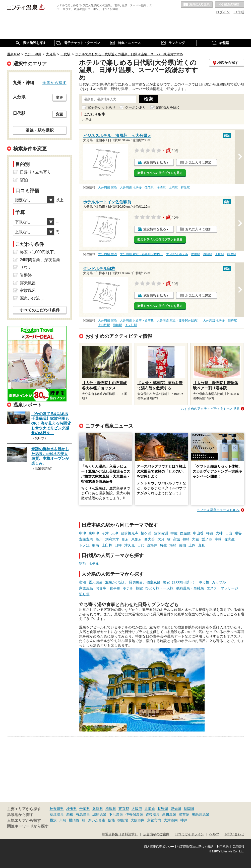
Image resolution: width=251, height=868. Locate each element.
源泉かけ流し (116, 582)
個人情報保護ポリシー (159, 847)
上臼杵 (107, 545)
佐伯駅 (149, 188)
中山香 (198, 533)
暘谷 (238, 533)
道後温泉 (153, 814)
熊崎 (96, 545)
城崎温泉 (99, 814)
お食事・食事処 (108, 588)
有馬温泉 (83, 814)
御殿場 (123, 820)
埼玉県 (72, 809)
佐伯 (182, 545)
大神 (219, 533)
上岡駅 (173, 188)
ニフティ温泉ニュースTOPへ (218, 510)
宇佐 (174, 533)
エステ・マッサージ (222, 588)
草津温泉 (57, 814)
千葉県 (85, 809)
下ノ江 (84, 545)
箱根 (70, 814)
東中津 (94, 533)
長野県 (163, 809)
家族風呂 (86, 588)
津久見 (130, 545)
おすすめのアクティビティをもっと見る (210, 409)
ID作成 (239, 12)
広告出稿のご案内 (156, 834)
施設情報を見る (155, 163)
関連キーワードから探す (28, 826)
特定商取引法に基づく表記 (195, 847)
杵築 (210, 533)
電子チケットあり (101, 107)
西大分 (150, 539)
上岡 (192, 545)
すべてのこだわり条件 (40, 310)
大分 (161, 539)
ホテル (94, 564)
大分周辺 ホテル (131, 188)
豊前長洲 (161, 533)
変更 (59, 98)
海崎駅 (161, 188)
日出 (229, 533)
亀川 (99, 539)
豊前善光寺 (130, 533)
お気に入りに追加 (198, 163)
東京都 (124, 809)
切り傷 (84, 594)
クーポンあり (136, 107)
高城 (176, 539)
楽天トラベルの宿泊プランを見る (160, 173)
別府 (125, 539)
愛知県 (176, 809)
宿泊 (83, 564)
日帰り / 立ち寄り (36, 172)
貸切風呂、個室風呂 (145, 582)
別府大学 (112, 539)
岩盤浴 (26, 275)
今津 (105, 533)
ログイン (223, 12)
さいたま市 (97, 820)
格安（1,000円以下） (180, 582)
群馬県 (111, 809)
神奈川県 (57, 809)
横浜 (53, 820)
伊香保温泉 (134, 814)
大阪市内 (138, 820)
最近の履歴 (230, 5)
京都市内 (154, 820)
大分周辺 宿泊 (107, 188)
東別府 (137, 539)
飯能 (111, 820)
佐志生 (229, 539)
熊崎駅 (117, 325)
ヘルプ (214, 834)
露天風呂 (96, 582)
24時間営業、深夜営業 (40, 260)
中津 (83, 533)
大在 (196, 539)
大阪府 (137, 809)
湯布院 (184, 814)
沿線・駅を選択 (40, 130)
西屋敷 (185, 533)
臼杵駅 (232, 321)
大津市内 (171, 820)
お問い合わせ (234, 834)
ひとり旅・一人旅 (159, 588)
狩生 (163, 545)
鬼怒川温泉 (201, 814)
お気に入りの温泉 (197, 5)
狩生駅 (185, 188)
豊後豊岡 (86, 539)
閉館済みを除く (168, 107)
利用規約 (223, 847)
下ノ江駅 (131, 325)
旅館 (139, 588)
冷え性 (204, 582)
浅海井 (152, 545)
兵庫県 (98, 809)
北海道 (150, 809)
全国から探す (54, 82)
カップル (219, 582)
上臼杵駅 (104, 325)
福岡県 (189, 809)
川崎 (63, 820)
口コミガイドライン (189, 834)
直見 (202, 545)
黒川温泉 (169, 814)
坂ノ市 (207, 539)
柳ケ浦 (146, 533)
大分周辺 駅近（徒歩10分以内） (141, 254)
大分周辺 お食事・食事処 (137, 321)
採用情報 (238, 847)
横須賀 (74, 820)
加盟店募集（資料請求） (120, 834)
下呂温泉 (116, 814)
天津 (115, 533)
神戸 (184, 820)
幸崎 (218, 539)
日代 (141, 545)
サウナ (26, 267)
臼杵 (118, 545)
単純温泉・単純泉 (190, 588)
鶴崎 (186, 539)
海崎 (173, 545)
